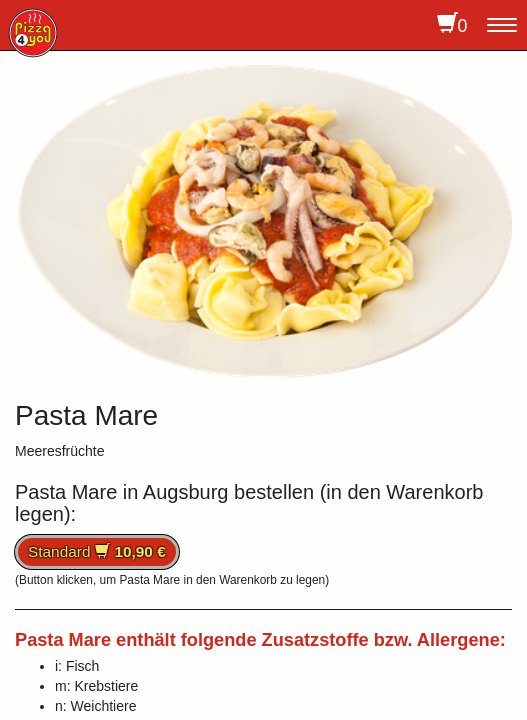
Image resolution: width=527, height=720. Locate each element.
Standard (97, 551)
